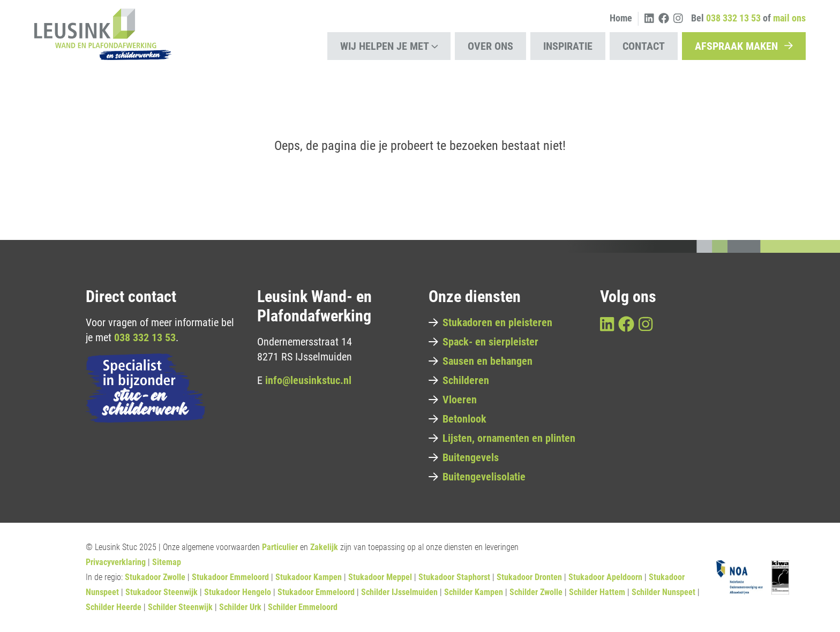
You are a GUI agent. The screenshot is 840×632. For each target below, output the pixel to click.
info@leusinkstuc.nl (308, 380)
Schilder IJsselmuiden (399, 592)
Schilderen (459, 380)
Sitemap (167, 562)
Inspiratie (568, 46)
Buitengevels (464, 457)
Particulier (280, 547)
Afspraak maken (744, 46)
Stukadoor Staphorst (454, 577)
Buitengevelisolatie (477, 477)
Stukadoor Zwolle (155, 577)
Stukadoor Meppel (380, 577)
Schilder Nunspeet (663, 592)
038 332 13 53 (145, 337)
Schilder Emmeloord (303, 607)
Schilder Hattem (597, 592)
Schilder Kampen (474, 592)
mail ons (789, 18)
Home (621, 18)
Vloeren (453, 400)
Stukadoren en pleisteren (490, 322)
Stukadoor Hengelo (238, 592)
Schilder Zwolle (536, 592)
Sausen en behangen (481, 361)
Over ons (490, 46)
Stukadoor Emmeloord (230, 577)
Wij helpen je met (389, 46)
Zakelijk (324, 547)
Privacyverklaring (116, 562)
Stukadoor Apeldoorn (605, 577)
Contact (644, 46)
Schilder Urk (240, 607)
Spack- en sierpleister (483, 342)
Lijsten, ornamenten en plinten (502, 438)
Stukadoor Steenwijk (162, 592)
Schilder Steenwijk (180, 607)
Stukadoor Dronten (529, 577)
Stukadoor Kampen (309, 577)
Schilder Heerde (114, 607)
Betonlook (457, 419)
